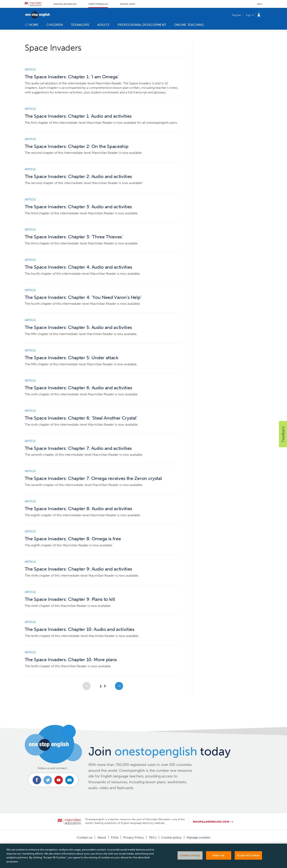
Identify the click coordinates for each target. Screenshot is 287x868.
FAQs (115, 837)
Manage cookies (198, 837)
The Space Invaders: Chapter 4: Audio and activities (79, 267)
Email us (69, 780)
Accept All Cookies (248, 861)
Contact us (85, 837)
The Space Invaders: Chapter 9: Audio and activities (79, 569)
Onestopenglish (98, 4)
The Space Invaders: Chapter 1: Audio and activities (78, 116)
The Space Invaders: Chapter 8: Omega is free (73, 539)
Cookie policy (171, 837)
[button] (283, 434)
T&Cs (153, 837)
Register (237, 15)
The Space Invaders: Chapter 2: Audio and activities (78, 176)
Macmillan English (65, 4)
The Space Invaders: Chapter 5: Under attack (72, 358)
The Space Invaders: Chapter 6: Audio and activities (79, 388)
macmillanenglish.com (211, 822)
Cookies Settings (190, 861)
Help (260, 4)
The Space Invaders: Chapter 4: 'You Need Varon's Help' (83, 297)
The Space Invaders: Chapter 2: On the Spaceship (77, 146)
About (102, 837)
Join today (160, 751)
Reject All (219, 861)
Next (119, 686)
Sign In (250, 15)
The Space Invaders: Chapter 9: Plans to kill (70, 599)
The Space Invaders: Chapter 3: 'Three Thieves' (74, 237)
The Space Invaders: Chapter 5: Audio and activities (78, 327)
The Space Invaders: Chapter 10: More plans (71, 660)
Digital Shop (128, 4)
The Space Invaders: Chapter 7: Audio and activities (78, 448)
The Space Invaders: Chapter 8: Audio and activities (79, 509)
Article (30, 70)
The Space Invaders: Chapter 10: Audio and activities (80, 629)
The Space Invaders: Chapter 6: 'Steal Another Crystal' (81, 418)
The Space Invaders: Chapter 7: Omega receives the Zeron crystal (93, 478)
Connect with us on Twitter (48, 780)
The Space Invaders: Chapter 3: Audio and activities (78, 207)
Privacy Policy (134, 837)
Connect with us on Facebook (37, 780)
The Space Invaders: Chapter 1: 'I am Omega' (72, 77)
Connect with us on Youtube (59, 780)
